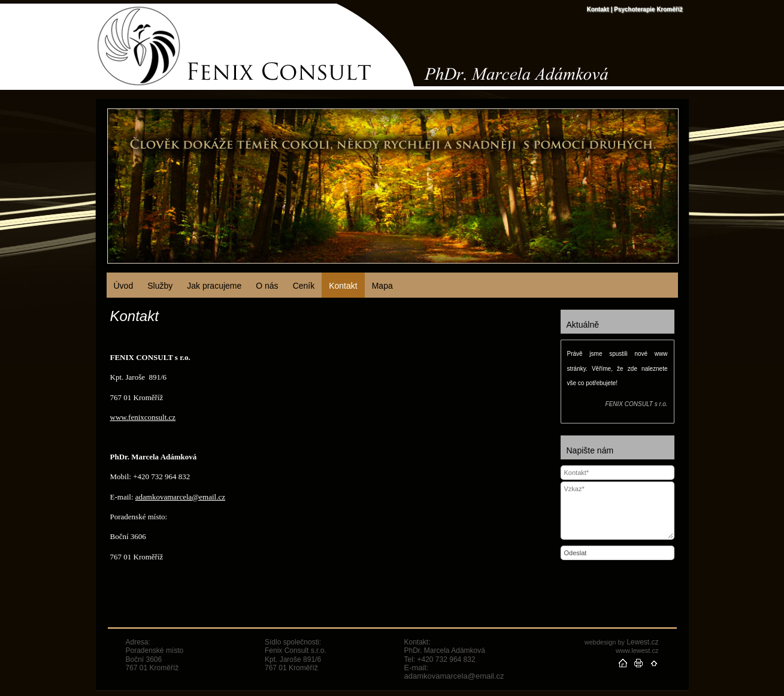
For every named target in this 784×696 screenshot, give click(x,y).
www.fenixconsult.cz (143, 417)
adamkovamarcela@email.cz (180, 497)
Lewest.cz (642, 642)
